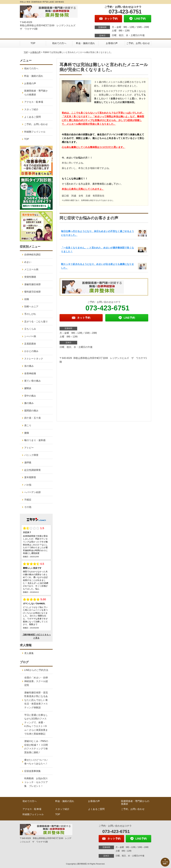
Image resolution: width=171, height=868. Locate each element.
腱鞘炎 (28, 388)
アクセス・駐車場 (34, 102)
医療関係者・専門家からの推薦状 (36, 93)
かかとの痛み (31, 351)
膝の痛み (29, 403)
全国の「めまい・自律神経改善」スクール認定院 (36, 681)
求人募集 (29, 653)
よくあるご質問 (32, 117)
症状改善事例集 (32, 771)
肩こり (28, 425)
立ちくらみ (30, 329)
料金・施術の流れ (85, 43)
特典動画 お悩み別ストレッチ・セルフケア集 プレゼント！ (36, 782)
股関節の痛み (31, 411)
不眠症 (28, 500)
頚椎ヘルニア (31, 307)
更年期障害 (30, 477)
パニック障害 (31, 455)
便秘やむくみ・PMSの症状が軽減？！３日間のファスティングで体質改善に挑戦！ (36, 747)
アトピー (29, 448)
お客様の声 (112, 43)
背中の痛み (30, 396)
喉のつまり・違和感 (35, 440)
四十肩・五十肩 (32, 418)
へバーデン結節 (32, 492)
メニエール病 (31, 269)
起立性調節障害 (32, 470)
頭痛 (27, 299)
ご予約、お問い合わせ (138, 43)
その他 (28, 507)
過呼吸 (28, 463)
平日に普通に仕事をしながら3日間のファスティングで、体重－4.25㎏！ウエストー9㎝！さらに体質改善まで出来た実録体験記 (36, 724)
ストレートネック (34, 359)
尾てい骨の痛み (32, 381)
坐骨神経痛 (30, 373)
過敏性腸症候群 (32, 284)
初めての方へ (59, 43)
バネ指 (28, 485)
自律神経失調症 (32, 255)
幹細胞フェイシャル (35, 132)
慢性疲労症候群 (32, 292)
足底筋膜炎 (30, 344)
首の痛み (29, 366)
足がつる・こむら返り (36, 322)
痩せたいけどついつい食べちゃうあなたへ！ (36, 762)
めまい (28, 262)
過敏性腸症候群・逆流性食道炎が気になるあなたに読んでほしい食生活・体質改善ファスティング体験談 (36, 700)
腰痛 (27, 433)
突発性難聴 (30, 277)
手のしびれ (30, 314)
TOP (33, 43)
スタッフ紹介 (31, 109)
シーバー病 (30, 336)
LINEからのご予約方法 (36, 670)
